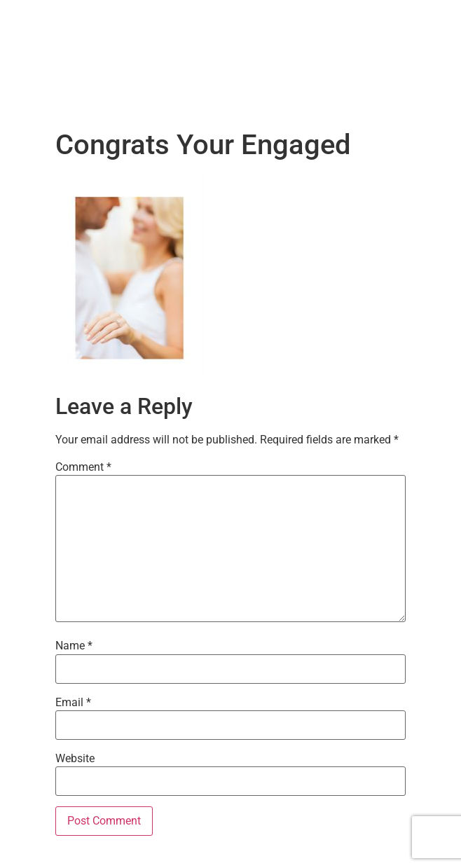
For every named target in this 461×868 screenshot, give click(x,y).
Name (74, 646)
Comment (83, 467)
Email (73, 703)
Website (75, 759)
